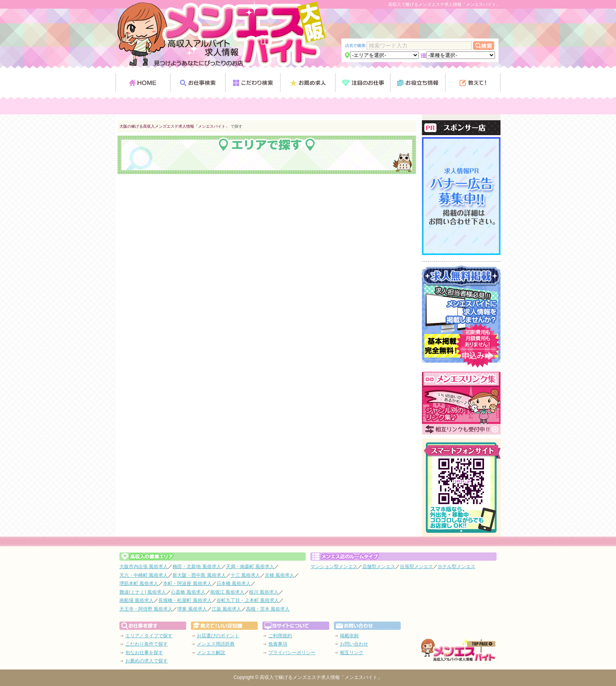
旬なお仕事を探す (144, 653)
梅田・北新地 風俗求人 (197, 567)
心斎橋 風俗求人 (188, 592)
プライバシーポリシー (292, 653)
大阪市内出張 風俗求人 (144, 567)
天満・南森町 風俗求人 (250, 567)
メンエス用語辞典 (216, 644)
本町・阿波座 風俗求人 (187, 583)
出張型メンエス (416, 567)
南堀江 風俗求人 (227, 592)
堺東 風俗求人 (192, 609)
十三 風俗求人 (245, 575)
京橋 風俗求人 (280, 575)
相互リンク (352, 653)
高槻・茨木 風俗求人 (268, 609)
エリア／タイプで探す (149, 636)
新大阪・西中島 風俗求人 (199, 575)
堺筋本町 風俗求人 (139, 583)
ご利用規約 (280, 636)
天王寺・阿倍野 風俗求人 (146, 609)
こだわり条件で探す (147, 644)
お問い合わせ (354, 644)
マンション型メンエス (334, 567)
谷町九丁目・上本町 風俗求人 (248, 600)
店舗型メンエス (379, 567)
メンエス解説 (211, 653)
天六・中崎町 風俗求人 (144, 575)
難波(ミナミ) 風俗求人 (143, 592)
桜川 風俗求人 (264, 592)
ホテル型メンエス (456, 567)
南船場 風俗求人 (137, 600)
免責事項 (278, 644)
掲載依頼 (349, 636)
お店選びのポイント (218, 636)
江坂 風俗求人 (226, 609)
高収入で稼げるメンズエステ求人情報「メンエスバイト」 (321, 677)
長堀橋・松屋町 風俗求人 (185, 600)
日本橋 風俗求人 (234, 583)
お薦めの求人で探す (147, 661)
